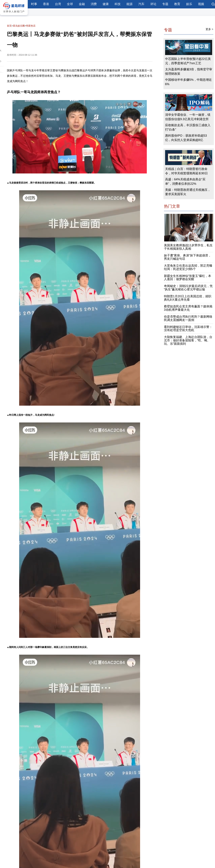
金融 (82, 4)
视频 (201, 4)
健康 (106, 4)
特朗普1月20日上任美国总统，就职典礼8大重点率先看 (188, 298)
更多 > (209, 29)
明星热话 (31, 26)
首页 (9, 26)
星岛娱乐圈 (19, 26)
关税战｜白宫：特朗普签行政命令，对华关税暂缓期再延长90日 (186, 171)
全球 (70, 4)
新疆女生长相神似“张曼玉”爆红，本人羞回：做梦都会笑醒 (188, 278)
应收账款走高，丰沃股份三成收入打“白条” (188, 127)
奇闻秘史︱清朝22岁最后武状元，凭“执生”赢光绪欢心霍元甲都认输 (188, 288)
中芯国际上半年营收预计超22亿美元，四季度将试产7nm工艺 (188, 61)
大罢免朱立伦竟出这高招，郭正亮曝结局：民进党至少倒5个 (188, 267)
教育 (177, 4)
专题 (165, 4)
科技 (118, 4)
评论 (153, 4)
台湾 (58, 4)
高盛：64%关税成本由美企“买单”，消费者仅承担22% (185, 182)
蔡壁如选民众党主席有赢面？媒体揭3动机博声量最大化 (188, 308)
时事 (34, 4)
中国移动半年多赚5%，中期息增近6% (188, 82)
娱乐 (189, 4)
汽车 (141, 4)
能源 (130, 4)
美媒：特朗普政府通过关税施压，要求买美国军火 (188, 192)
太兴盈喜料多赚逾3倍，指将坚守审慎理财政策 (189, 72)
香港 (46, 4)
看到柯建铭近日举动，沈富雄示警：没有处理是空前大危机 (188, 329)
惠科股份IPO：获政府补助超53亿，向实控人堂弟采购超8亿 (186, 138)
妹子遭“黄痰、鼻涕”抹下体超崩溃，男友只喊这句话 (188, 257)
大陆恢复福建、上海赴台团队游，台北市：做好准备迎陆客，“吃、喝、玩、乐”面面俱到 (188, 340)
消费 (94, 4)
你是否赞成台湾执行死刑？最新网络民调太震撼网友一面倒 (188, 318)
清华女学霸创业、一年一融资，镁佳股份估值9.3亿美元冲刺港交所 (188, 117)
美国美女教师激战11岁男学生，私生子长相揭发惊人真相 (188, 247)
